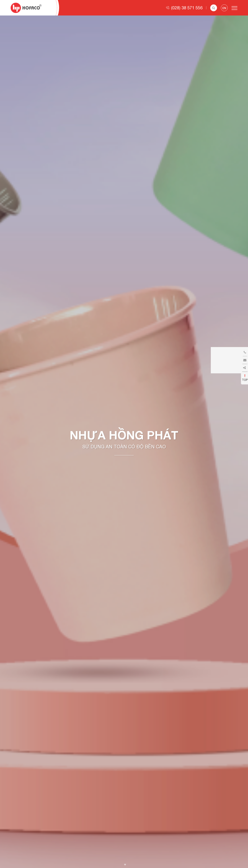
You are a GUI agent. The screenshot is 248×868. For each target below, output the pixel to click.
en (224, 8)
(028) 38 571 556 (187, 8)
